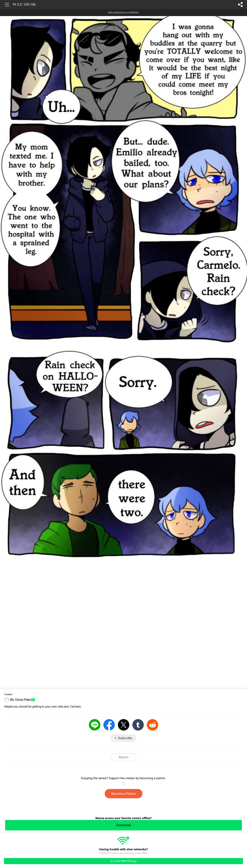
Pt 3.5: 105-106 (24, 4)
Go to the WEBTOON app (123, 861)
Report (123, 757)
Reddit (153, 725)
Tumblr (138, 725)
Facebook (109, 725)
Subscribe (125, 738)
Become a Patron (124, 794)
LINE (95, 725)
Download (123, 825)
